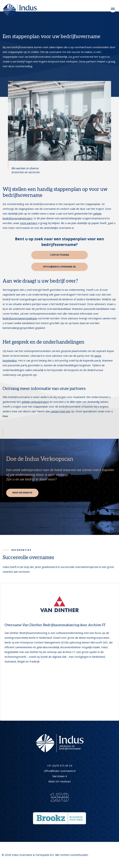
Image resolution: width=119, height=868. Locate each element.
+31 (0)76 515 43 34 (60, 765)
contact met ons (60, 411)
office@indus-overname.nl (59, 267)
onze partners (29, 223)
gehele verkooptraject (35, 402)
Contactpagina (60, 255)
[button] (4, 650)
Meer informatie (22, 493)
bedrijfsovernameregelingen (20, 318)
